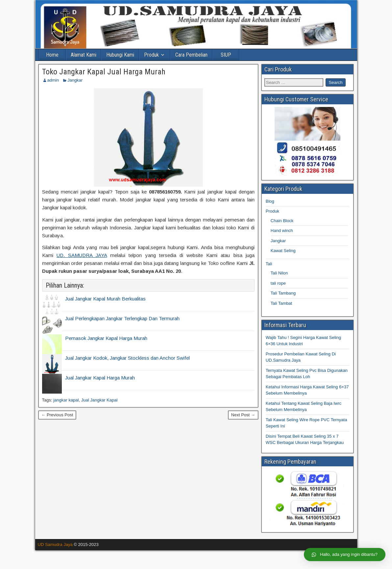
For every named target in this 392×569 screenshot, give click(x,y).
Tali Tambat (282, 303)
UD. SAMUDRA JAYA (82, 255)
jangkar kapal (66, 400)
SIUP (226, 55)
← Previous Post (57, 415)
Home (52, 55)
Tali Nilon (279, 273)
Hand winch (282, 231)
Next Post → (243, 415)
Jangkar (75, 80)
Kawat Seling (283, 251)
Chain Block (282, 221)
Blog (270, 201)
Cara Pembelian (191, 55)
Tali (269, 264)
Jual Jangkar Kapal (99, 400)
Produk (151, 55)
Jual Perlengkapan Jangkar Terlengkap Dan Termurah (122, 318)
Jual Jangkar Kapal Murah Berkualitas (105, 299)
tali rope (278, 283)
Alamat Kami (84, 55)
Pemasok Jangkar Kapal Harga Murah (106, 338)
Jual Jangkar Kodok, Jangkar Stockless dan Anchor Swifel (127, 358)
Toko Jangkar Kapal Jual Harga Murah (104, 72)
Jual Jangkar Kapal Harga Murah (100, 378)
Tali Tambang (283, 293)
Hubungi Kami (120, 55)
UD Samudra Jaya (55, 544)
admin (53, 80)
